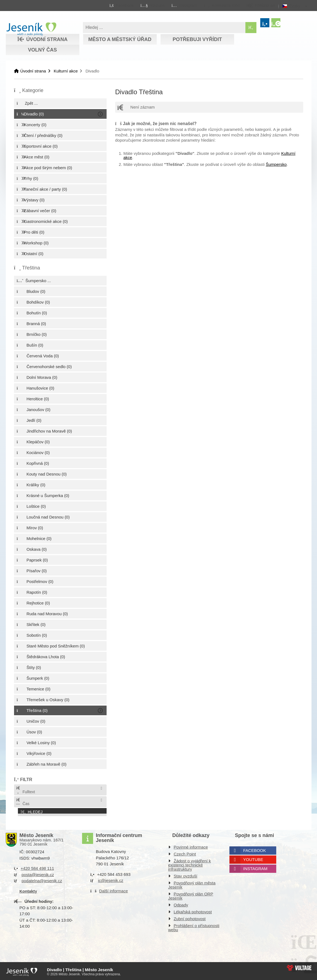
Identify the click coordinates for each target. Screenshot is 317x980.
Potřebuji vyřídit (197, 39)
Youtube (253, 858)
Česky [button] (295, 6)
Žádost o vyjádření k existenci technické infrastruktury (190, 864)
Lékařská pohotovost (193, 911)
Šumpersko (276, 164)
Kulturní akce (66, 71)
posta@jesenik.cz (38, 873)
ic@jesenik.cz (111, 879)
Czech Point (185, 853)
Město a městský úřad (120, 39)
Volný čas (42, 50)
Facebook (255, 849)
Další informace (113, 889)
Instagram (255, 867)
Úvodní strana (31, 29)
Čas (23, 802)
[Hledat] (251, 28)
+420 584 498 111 (37, 867)
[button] (222, 5)
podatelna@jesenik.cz (42, 880)
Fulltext (25, 790)
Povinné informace (191, 846)
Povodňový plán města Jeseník (192, 884)
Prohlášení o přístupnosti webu (194, 927)
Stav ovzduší (186, 875)
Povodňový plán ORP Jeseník (191, 895)
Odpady (181, 904)
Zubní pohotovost (190, 918)
